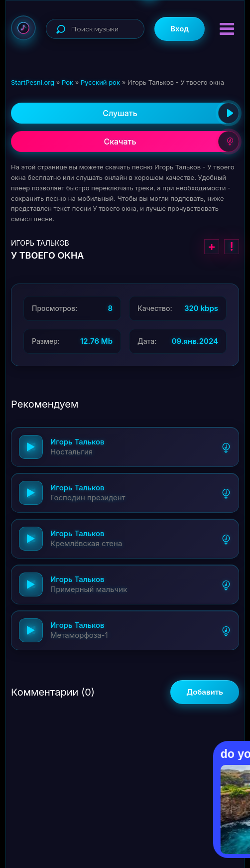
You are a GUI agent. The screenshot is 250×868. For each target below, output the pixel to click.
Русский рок (100, 82)
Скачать (171, 142)
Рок (67, 82)
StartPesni (23, 28)
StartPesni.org (33, 82)
